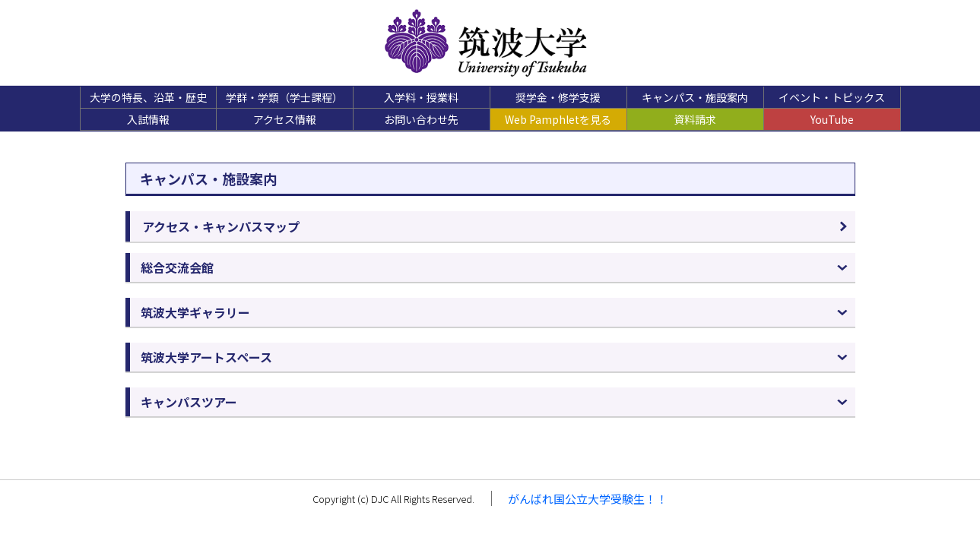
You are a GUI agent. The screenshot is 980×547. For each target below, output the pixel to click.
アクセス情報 (285, 119)
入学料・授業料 (421, 97)
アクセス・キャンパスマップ (221, 226)
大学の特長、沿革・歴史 (148, 97)
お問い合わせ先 (421, 119)
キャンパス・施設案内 (695, 97)
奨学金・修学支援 (558, 97)
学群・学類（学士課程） (284, 97)
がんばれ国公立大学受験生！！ (588, 499)
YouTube (832, 119)
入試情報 (148, 119)
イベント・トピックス (832, 97)
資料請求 (695, 119)
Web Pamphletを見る (558, 119)
